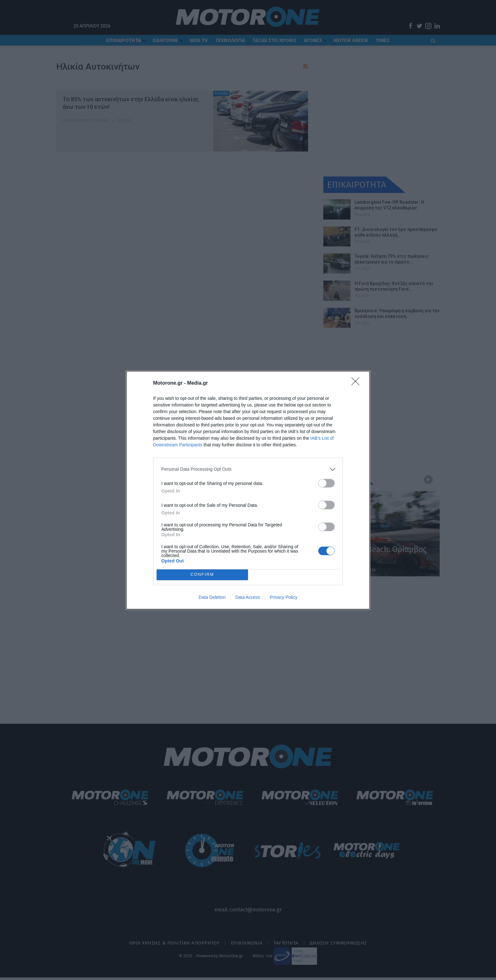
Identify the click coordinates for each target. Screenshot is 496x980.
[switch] (326, 483)
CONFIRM (202, 575)
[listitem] (248, 469)
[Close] (357, 383)
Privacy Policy (284, 597)
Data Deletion (212, 597)
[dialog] (248, 490)
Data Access (248, 597)
